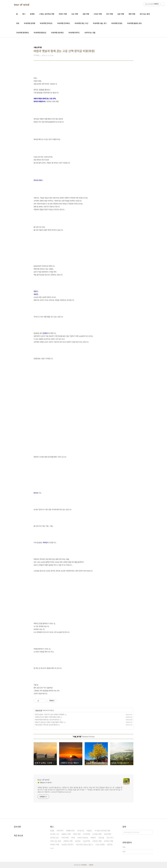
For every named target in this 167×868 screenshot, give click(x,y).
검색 (151, 832)
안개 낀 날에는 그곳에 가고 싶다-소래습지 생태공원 (50, 714)
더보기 (52, 848)
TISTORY (84, 865)
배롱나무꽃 (71, 831)
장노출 (102, 838)
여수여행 (66, 838)
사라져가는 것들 (90, 33)
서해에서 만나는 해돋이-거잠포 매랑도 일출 (47, 717)
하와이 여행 (63, 14)
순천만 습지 (55, 838)
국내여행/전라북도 (64, 23)
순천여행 (87, 841)
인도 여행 (75, 14)
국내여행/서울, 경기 (100, 23)
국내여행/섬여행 (30, 23)
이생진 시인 (55, 834)
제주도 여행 (109, 841)
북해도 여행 (68, 841)
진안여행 (108, 834)
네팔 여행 (86, 14)
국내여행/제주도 (74, 33)
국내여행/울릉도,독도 (134, 23)
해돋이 (94, 838)
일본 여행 (121, 14)
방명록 (32, 14)
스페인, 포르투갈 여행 (47, 14)
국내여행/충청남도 (40, 33)
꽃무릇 (110, 845)
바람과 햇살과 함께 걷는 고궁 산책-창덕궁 (47, 720)
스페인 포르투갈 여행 (103, 831)
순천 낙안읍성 (83, 838)
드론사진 (81, 831)
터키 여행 (110, 14)
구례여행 (87, 834)
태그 (24, 14)
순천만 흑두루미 (68, 845)
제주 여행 (77, 834)
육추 (74, 838)
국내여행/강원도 (117, 23)
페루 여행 (132, 14)
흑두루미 (61, 831)
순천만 (78, 841)
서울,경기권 (39, 710)
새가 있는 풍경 (145, 14)
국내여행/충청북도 (23, 33)
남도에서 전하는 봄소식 (85, 845)
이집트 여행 (98, 14)
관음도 (90, 831)
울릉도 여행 (67, 834)
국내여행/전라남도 (46, 23)
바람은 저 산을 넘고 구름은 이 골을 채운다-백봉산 (49, 722)
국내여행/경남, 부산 (81, 23)
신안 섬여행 (100, 845)
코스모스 (111, 838)
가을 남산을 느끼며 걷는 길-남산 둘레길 (46, 725)
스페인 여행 (97, 834)
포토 (18, 23)
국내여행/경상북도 (57, 33)
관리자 (91, 865)
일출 (53, 831)
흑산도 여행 (97, 841)
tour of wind (22, 5)
